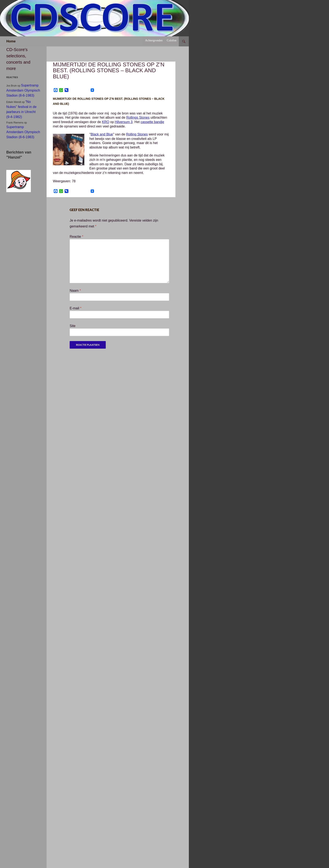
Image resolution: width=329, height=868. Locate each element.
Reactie (76, 237)
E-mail (76, 308)
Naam (75, 291)
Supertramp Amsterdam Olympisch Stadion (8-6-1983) (23, 90)
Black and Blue (102, 134)
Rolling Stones (137, 134)
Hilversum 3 (124, 122)
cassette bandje (152, 122)
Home (11, 41)
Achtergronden (154, 40)
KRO (106, 122)
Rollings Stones (138, 118)
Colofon (172, 40)
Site (73, 326)
